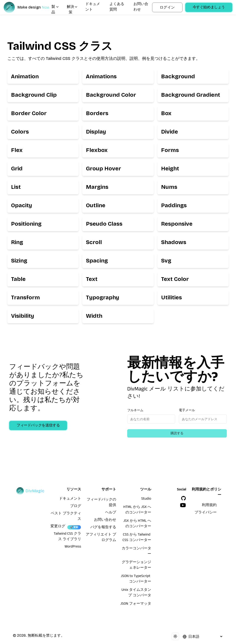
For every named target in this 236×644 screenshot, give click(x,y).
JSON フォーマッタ (136, 604)
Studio (146, 499)
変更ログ (58, 527)
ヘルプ (111, 513)
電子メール (187, 410)
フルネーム (135, 410)
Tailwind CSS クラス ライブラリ (67, 537)
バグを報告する (103, 528)
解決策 (72, 10)
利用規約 (209, 506)
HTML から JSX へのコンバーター (137, 510)
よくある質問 (117, 7)
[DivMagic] (26, 7)
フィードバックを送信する (38, 426)
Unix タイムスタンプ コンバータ (136, 593)
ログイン (167, 7)
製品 (55, 10)
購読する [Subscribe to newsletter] (177, 433)
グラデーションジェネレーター (136, 565)
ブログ (76, 507)
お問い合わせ (141, 7)
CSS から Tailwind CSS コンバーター (137, 538)
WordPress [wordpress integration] (73, 547)
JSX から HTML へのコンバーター (137, 524)
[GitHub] (183, 498)
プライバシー (206, 513)
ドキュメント (93, 7)
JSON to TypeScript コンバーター (136, 579)
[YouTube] (183, 505)
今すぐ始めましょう (209, 8)
